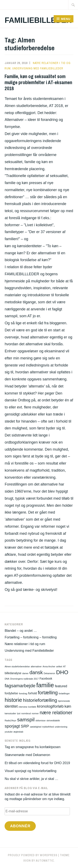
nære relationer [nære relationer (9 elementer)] (56, 713)
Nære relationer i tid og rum (25, 644)
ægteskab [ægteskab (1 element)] (18, 732)
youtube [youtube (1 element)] (9, 732)
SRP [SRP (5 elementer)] (25, 726)
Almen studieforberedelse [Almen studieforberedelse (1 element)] (17, 666)
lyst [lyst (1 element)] (19, 713)
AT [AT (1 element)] (64, 666)
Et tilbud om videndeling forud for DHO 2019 (37, 763)
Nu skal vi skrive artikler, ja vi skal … (31, 779)
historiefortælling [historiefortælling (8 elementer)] (40, 700)
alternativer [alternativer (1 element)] (36, 666)
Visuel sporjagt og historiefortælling (30, 771)
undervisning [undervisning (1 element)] (61, 727)
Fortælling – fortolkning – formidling (31, 637)
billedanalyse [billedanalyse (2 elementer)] (13, 673)
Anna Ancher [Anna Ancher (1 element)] (49, 666)
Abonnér (20, 826)
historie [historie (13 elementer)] (13, 700)
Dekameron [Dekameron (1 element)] (49, 673)
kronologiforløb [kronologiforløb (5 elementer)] (50, 706)
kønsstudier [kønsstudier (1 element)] (10, 713)
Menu (66, 19)
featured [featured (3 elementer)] (61, 686)
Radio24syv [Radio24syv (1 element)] (10, 720)
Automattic (45, 861)
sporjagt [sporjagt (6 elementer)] (12, 726)
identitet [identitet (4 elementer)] (11, 706)
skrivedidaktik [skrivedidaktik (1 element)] (53, 720)
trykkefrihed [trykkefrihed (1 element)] (48, 727)
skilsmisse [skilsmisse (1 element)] (41, 720)
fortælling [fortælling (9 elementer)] (48, 693)
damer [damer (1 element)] (25, 673)
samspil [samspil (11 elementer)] (26, 720)
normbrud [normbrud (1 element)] (26, 713)
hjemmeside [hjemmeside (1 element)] (64, 701)
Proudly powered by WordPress (33, 855)
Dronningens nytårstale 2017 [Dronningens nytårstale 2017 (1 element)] (24, 679)
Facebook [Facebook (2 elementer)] (46, 679)
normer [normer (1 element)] (35, 713)
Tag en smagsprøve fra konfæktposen (33, 747)
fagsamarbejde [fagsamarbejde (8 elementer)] (20, 686)
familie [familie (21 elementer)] (45, 685)
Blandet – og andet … (21, 631)
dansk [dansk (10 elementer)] (36, 672)
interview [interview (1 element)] (23, 707)
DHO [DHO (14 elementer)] (62, 672)
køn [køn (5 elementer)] (68, 706)
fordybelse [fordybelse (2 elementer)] (11, 693)
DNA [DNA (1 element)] (7, 679)
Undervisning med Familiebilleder (38, 68)
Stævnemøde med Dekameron (27, 755)
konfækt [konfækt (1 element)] (32, 707)
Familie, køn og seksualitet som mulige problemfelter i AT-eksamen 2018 (38, 82)
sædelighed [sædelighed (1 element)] (36, 727)
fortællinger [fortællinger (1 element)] (64, 693)
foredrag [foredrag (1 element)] (23, 693)
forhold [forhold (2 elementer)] (32, 693)
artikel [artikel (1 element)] (59, 666)
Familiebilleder (38, 20)
